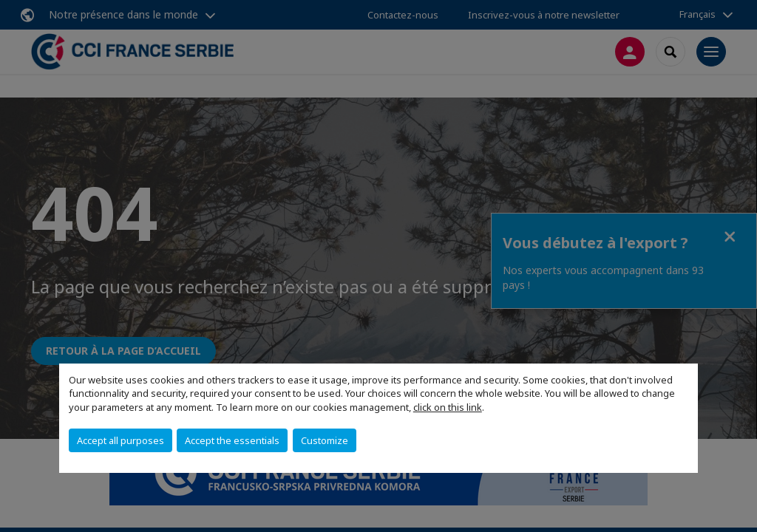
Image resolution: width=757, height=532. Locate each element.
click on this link (448, 407)
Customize (325, 440)
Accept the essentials (232, 440)
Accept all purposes (120, 440)
